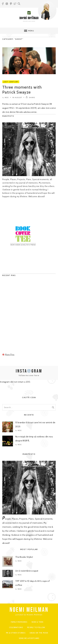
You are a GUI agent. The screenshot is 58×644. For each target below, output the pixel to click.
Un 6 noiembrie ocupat (27, 571)
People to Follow (36, 627)
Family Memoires (19, 622)
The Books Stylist (24, 557)
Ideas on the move (39, 633)
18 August (17, 98)
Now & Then (37, 622)
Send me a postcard (29, 638)
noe (7, 98)
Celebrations (16, 627)
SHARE (30, 98)
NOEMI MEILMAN (29, 610)
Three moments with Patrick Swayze (22, 90)
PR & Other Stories (16, 633)
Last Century (11, 82)
